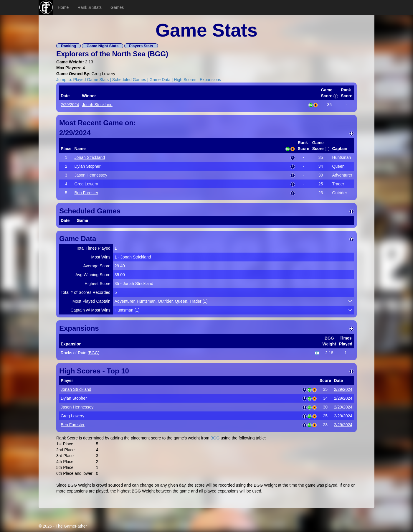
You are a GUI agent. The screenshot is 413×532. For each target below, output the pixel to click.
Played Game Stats (91, 80)
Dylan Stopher (88, 166)
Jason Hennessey (91, 175)
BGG (158, 54)
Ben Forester (86, 193)
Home (63, 7)
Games (117, 7)
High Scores (185, 80)
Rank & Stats (90, 7)
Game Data (160, 80)
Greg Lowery (86, 184)
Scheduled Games (129, 80)
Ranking (68, 46)
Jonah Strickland (97, 105)
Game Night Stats (103, 46)
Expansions (210, 80)
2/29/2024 (70, 105)
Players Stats (141, 46)
